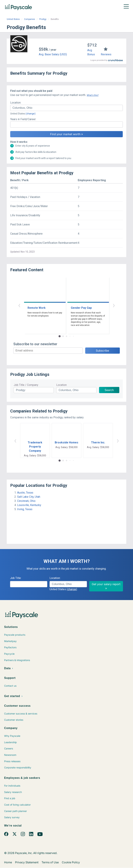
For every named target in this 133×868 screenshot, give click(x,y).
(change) (31, 114)
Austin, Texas (25, 493)
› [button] (114, 305)
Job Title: (16, 578)
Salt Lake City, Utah (29, 497)
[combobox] (66, 108)
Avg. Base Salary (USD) (53, 54)
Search (109, 390)
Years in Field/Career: (23, 119)
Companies (30, 19)
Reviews (106, 54)
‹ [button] (19, 305)
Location (61, 385)
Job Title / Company (26, 385)
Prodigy (43, 19)
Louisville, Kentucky (29, 505)
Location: (16, 103)
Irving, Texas (25, 509)
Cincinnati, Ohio (26, 501)
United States (13, 19)
